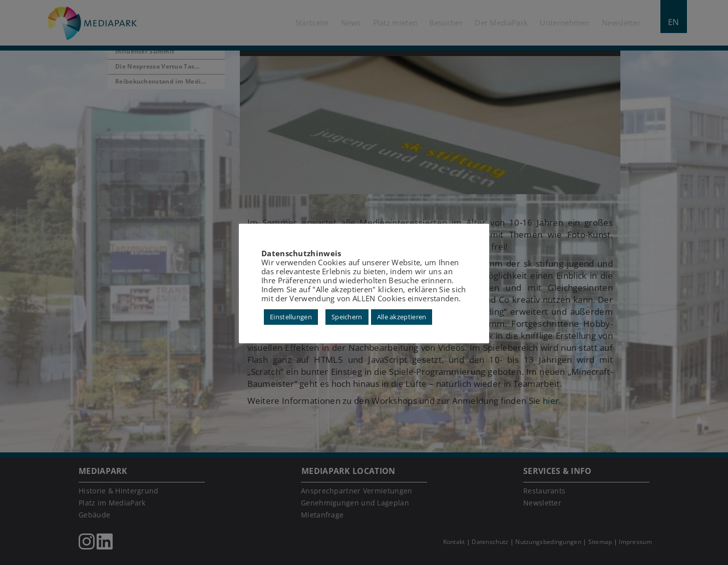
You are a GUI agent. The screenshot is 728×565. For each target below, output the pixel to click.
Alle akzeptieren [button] (402, 317)
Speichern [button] (347, 317)
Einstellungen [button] (291, 317)
